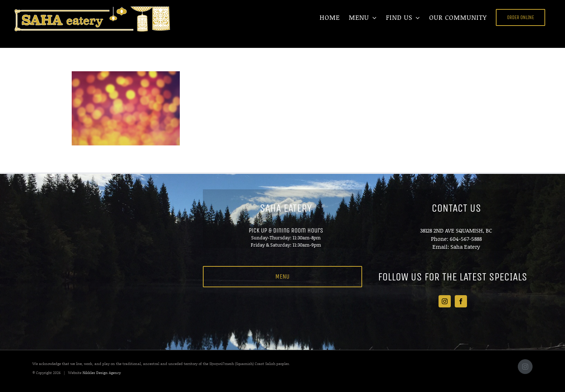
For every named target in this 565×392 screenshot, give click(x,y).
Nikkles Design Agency (102, 373)
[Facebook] (461, 301)
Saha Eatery (465, 247)
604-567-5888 (466, 239)
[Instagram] (445, 301)
